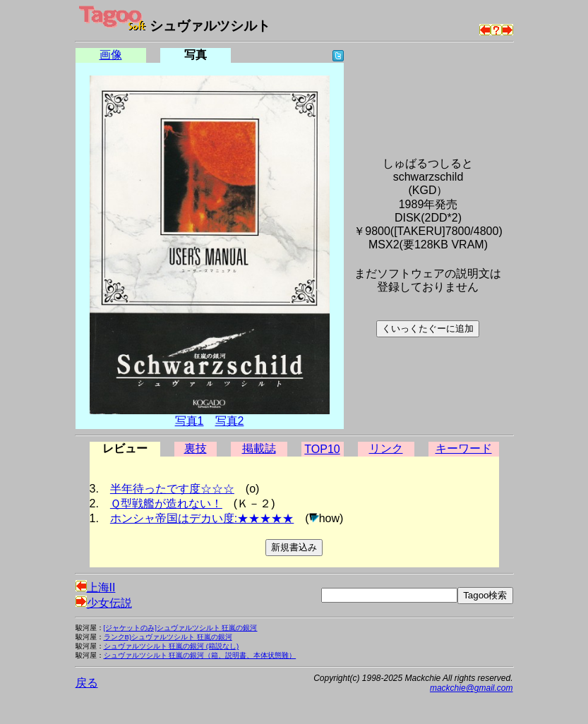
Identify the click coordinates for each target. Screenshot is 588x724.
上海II (96, 587)
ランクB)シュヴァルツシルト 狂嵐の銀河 (168, 637)
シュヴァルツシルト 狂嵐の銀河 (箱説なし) (172, 646)
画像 (111, 55)
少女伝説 (104, 603)
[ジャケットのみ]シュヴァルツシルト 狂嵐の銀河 (181, 628)
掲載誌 (259, 448)
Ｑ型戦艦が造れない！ (166, 503)
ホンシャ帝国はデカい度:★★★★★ (202, 518)
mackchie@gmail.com (472, 688)
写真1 (190, 421)
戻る (87, 683)
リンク (386, 448)
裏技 (196, 448)
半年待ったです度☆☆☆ (172, 489)
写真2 (230, 421)
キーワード (464, 448)
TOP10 (322, 449)
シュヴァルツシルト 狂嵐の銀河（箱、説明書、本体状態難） (200, 655)
